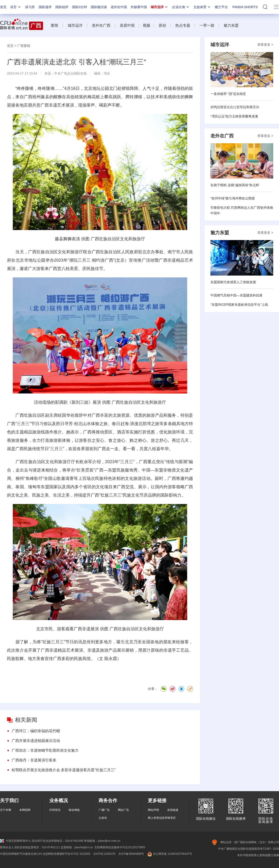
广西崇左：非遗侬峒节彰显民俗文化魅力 (45, 750)
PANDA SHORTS (245, 7)
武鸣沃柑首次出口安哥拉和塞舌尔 (235, 107)
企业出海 (181, 7)
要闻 (54, 25)
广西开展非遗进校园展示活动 (36, 741)
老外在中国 (119, 7)
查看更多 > (265, 45)
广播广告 (104, 810)
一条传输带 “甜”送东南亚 (228, 94)
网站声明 (153, 810)
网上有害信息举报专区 (162, 818)
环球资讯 (55, 810)
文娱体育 (202, 7)
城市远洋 (159, 7)
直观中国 (127, 25)
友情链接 (173, 810)
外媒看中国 (139, 7)
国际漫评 (45, 7)
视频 (146, 25)
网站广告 (123, 810)
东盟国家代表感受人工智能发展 (233, 282)
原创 (162, 25)
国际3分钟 (80, 7)
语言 (16, 7)
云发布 (103, 818)
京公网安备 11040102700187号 (169, 854)
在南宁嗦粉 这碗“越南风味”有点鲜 (235, 185)
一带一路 (207, 25)
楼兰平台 (221, 7)
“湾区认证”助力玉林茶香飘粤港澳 (234, 116)
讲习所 (30, 7)
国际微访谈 (99, 7)
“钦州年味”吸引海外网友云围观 (233, 198)
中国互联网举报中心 (15, 841)
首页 (3, 7)
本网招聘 (25, 810)
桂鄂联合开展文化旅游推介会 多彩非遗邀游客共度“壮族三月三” (64, 770)
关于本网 (6, 810)
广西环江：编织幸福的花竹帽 (36, 731)
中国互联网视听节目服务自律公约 (21, 854)
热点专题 (183, 25)
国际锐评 (62, 7)
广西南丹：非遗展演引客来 (34, 760)
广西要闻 (24, 46)
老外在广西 (101, 25)
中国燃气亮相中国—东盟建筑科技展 (236, 295)
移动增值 (74, 810)
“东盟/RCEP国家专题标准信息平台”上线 (239, 305)
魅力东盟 (231, 25)
